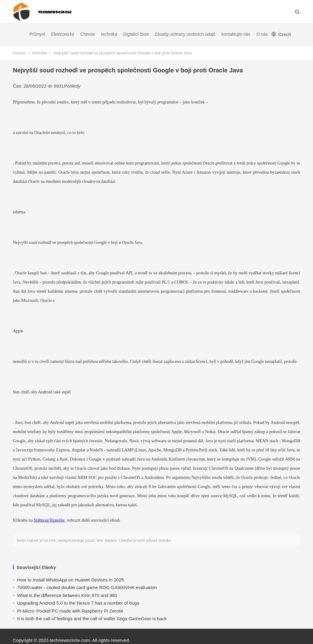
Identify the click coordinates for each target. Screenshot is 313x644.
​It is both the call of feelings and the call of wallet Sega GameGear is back (92, 619)
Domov (19, 53)
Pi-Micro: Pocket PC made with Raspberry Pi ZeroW (70, 611)
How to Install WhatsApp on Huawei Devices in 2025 (70, 580)
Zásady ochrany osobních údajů (185, 34)
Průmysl (37, 34)
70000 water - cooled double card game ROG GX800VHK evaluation (87, 587)
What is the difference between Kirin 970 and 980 (67, 595)
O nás (262, 34)
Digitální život (136, 34)
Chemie (88, 34)
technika (109, 34)
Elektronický (63, 34)
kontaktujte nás (236, 34)
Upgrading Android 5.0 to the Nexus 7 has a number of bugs (78, 603)
